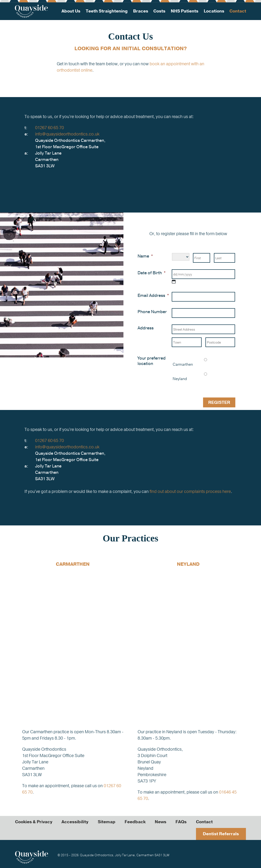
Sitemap (107, 822)
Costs (159, 11)
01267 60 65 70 (50, 128)
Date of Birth (152, 273)
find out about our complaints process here (190, 491)
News (161, 822)
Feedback (136, 822)
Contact (238, 11)
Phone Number (152, 312)
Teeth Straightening (107, 11)
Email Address (153, 296)
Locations (214, 11)
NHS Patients (184, 11)
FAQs (182, 822)
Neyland (180, 379)
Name (145, 256)
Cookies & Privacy (34, 822)
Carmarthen (183, 364)
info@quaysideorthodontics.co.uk (67, 134)
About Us (71, 11)
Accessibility (75, 822)
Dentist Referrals (221, 834)
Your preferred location (152, 361)
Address (146, 328)
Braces (141, 11)
